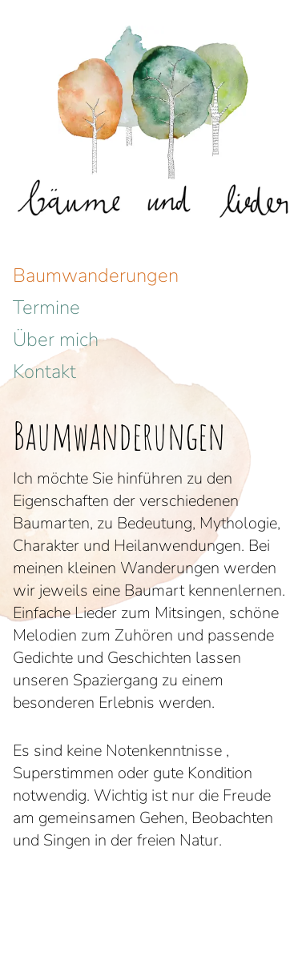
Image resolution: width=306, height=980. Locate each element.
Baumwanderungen (96, 275)
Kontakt (44, 372)
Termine (46, 307)
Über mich (56, 339)
